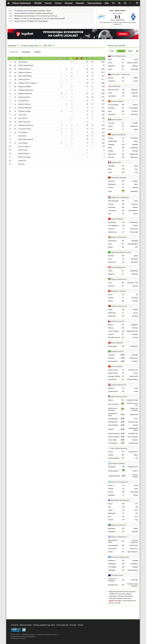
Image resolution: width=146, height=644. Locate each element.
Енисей (136, 81)
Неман (110, 310)
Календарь (26, 52)
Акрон (110, 60)
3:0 (123, 172)
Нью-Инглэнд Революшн (112, 409)
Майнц (136, 141)
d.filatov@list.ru (31, 636)
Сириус (136, 528)
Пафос (136, 455)
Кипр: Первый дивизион (119, 448)
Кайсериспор (134, 222)
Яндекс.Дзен (15, 638)
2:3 (123, 145)
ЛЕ (119, 3)
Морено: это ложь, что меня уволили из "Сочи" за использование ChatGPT (40, 18)
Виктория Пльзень (114, 337)
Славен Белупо (113, 391)
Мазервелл (112, 561)
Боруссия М (112, 154)
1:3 (123, 452)
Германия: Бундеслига (118, 135)
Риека (136, 391)
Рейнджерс (112, 570)
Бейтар (110, 552)
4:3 (123, 201)
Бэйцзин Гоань (133, 370)
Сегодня (121, 51)
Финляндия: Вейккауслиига (120, 500)
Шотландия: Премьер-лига (120, 557)
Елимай (111, 489)
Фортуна (135, 207)
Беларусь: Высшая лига (119, 306)
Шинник (111, 78)
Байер (110, 148)
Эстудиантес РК (133, 467)
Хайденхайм (134, 154)
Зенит (111, 11)
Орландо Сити (133, 443)
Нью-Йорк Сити (113, 422)
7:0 (123, 93)
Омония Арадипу (114, 458)
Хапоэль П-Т (134, 549)
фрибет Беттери (115, 601)
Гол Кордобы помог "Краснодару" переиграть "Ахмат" (33, 11)
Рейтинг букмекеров (22, 3)
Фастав (111, 328)
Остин (136, 419)
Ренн (136, 169)
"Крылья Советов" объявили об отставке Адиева (31, 21)
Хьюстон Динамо (114, 437)
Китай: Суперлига (117, 366)
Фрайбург (111, 145)
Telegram (23, 638)
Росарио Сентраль (114, 476)
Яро (109, 517)
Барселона (134, 114)
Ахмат (110, 69)
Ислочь (136, 313)
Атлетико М (112, 114)
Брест (110, 169)
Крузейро (135, 355)
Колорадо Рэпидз (132, 400)
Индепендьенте (113, 471)
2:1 (123, 63)
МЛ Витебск (112, 313)
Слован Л (111, 334)
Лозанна (111, 298)
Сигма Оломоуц (113, 331)
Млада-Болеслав (132, 331)
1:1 (123, 129)
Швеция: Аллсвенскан (118, 525)
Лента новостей (62, 625)
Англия (58, 3)
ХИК (109, 507)
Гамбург (111, 151)
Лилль (110, 172)
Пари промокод (94, 3)
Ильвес (111, 510)
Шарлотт (111, 429)
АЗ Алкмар (112, 207)
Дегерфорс (112, 528)
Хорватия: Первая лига (119, 385)
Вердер (111, 138)
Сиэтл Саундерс (133, 437)
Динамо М (111, 66)
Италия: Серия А (116, 120)
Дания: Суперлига (117, 343)
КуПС (136, 510)
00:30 (123, 355)
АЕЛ (137, 458)
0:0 (123, 78)
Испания (69, 3)
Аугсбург (135, 151)
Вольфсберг (134, 271)
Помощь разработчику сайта (44, 625)
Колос (110, 283)
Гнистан (111, 520)
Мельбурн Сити (113, 585)
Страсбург (111, 166)
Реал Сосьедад (113, 105)
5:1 (123, 244)
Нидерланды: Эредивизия (120, 197)
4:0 (123, 90)
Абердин (135, 567)
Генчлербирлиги (113, 226)
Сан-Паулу (111, 355)
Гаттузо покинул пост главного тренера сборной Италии (33, 13)
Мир (107, 3)
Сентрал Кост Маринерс (113, 580)
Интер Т (111, 504)
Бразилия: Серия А (117, 351)
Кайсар (111, 492)
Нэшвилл (135, 440)
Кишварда (135, 241)
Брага (136, 184)
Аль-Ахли (111, 256)
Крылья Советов (120, 11)
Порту (110, 191)
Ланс (136, 172)
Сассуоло (111, 123)
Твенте (136, 214)
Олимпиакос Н (133, 452)
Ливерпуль (135, 90)
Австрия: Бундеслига (118, 267)
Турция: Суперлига (117, 219)
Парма (136, 129)
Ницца (136, 166)
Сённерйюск (134, 346)
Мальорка (111, 108)
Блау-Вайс (135, 274)
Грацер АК (111, 274)
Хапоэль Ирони (113, 545)
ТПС (137, 513)
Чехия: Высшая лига (118, 321)
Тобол (136, 489)
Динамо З (111, 388)
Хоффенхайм (112, 141)
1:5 (123, 520)
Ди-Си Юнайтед (113, 425)
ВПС (137, 504)
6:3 (123, 148)
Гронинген (135, 204)
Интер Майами (113, 419)
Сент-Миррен (112, 567)
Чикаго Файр (112, 440)
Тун (137, 295)
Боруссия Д (134, 157)
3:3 (123, 66)
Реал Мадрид (134, 108)
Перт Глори (135, 580)
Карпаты (135, 286)
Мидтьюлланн (113, 346)
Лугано (110, 295)
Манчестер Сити (113, 90)
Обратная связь (26, 625)
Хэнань (136, 373)
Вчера (112, 51)
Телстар (111, 204)
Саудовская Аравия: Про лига (121, 252)
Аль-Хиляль (112, 262)
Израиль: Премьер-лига (119, 537)
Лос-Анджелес (113, 443)
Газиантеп (111, 229)
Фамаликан (134, 191)
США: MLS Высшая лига (119, 397)
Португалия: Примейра (119, 178)
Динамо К (111, 286)
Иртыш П (111, 485)
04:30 (123, 443)
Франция (80, 3)
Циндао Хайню (113, 373)
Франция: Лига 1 (116, 162)
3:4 (123, 169)
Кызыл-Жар (134, 492)
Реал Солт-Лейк (113, 404)
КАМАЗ (136, 78)
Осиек (136, 388)
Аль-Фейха (135, 259)
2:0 (123, 105)
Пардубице (134, 325)
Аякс (110, 214)
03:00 (123, 361)
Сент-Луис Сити (133, 422)
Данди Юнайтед (133, 570)
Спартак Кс (112, 81)
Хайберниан (112, 564)
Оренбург (135, 66)
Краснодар (134, 69)
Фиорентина (134, 126)
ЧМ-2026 (38, 3)
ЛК (125, 3)
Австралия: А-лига (117, 575)
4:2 (123, 570)
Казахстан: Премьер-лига (119, 482)
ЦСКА (136, 60)
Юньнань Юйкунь (133, 379)
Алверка (135, 187)
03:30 (123, 437)
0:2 (123, 157)
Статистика (14, 52)
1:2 (123, 60)
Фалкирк (135, 561)
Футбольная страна (28, 635)
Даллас (136, 425)
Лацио (110, 129)
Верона (111, 126)
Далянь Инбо (134, 376)
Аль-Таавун (134, 262)
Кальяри (135, 123)
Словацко (135, 334)
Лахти (136, 517)
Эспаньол (135, 111)
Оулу (136, 520)
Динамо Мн (112, 316)
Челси (110, 93)
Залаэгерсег (112, 241)
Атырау (136, 495)
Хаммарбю (112, 532)
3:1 (123, 166)
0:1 (123, 69)
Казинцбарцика (133, 244)
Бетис (110, 111)
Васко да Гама (113, 361)
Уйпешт (111, 247)
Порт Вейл (135, 93)
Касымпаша (112, 222)
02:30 (123, 358)
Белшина (135, 316)
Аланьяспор (134, 229)
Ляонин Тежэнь (113, 370)
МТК (137, 247)
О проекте (15, 625)
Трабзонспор (112, 232)
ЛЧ (113, 3)
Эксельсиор (112, 211)
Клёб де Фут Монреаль (134, 409)
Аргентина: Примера (118, 463)
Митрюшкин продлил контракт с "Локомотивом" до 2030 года (36, 16)
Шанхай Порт (112, 379)
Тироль (110, 271)
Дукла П (111, 325)
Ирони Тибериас (133, 552)
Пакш (110, 244)
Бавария (135, 145)
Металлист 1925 (133, 283)
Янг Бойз (135, 301)
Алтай (136, 485)
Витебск (135, 310)
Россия (48, 3)
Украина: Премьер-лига (119, 279)
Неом (110, 259)
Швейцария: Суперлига (119, 291)
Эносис (111, 452)
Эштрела (135, 181)
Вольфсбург (134, 148)
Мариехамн (112, 513)
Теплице (135, 337)
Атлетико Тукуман (135, 476)
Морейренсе (112, 184)
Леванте (135, 105)
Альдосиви (112, 467)
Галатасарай (134, 232)
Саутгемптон (112, 96)
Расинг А (135, 471)
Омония (111, 455)
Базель (110, 301)
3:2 (123, 400)
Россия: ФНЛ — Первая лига (120, 74)
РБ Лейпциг (134, 138)
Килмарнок (134, 564)
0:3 (123, 328)
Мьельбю (135, 532)
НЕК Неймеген (133, 211)
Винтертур (135, 298)
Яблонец (135, 328)
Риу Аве (111, 187)
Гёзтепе (136, 226)
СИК (137, 507)
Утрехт (136, 201)
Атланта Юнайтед (114, 434)
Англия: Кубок (116, 86)
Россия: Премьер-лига (117, 20)
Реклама (73, 625)
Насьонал (111, 181)
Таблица (37, 52)
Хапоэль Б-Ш (112, 549)
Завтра (130, 51)
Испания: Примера (117, 101)
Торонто (111, 400)
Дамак (136, 256)
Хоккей (80, 625)
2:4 (123, 331)
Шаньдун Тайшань (114, 376)
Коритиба (111, 358)
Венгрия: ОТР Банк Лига (119, 237)
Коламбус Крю (133, 434)
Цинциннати (134, 415)
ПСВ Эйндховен (113, 201)
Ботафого (135, 361)
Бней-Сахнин (134, 545)
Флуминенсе (134, 358)
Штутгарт (111, 157)
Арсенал (135, 96)
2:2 (123, 154)
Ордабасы (112, 495)
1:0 (123, 259)
